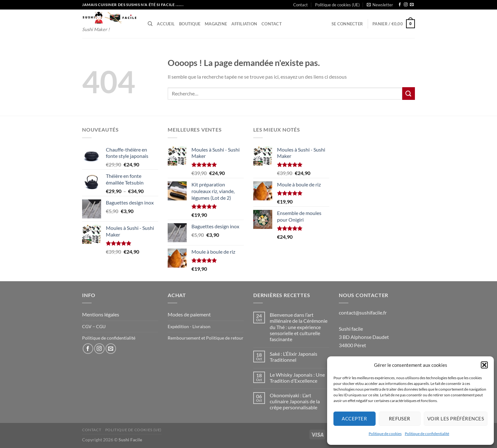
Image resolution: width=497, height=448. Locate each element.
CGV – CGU (94, 326)
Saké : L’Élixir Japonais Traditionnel (294, 357)
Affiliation (244, 24)
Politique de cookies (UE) (337, 5)
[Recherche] (150, 24)
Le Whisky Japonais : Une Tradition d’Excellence (297, 378)
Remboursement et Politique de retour (206, 338)
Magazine (216, 24)
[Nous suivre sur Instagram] (406, 5)
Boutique (190, 24)
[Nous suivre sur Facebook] (400, 5)
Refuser (400, 419)
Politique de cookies (385, 434)
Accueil (166, 24)
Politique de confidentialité (427, 434)
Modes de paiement (189, 314)
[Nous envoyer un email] (412, 5)
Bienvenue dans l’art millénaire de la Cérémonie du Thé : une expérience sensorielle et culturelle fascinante (299, 327)
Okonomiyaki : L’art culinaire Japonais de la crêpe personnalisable (295, 401)
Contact (300, 5)
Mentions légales (101, 314)
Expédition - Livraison (189, 326)
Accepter (354, 419)
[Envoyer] (409, 93)
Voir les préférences (456, 419)
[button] (484, 365)
